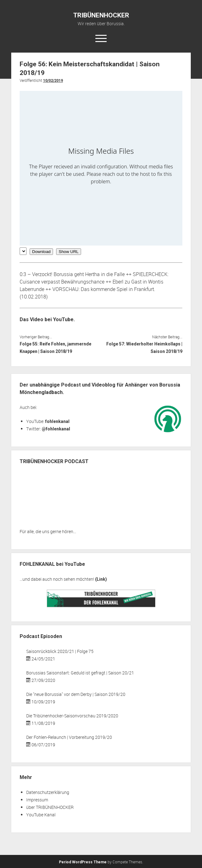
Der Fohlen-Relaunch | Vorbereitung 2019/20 (69, 737)
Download (41, 252)
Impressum (37, 800)
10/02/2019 (53, 81)
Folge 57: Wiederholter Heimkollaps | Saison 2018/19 (144, 348)
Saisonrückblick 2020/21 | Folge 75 (60, 651)
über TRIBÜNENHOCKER (50, 807)
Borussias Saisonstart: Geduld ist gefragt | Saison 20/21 (80, 673)
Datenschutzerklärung (48, 792)
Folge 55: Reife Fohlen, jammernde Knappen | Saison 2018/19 (55, 348)
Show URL (69, 252)
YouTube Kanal (41, 815)
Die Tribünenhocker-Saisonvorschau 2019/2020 (72, 716)
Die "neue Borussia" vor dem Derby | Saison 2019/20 (76, 694)
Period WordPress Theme (83, 862)
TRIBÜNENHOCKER (101, 15)
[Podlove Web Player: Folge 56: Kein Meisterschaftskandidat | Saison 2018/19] (101, 168)
